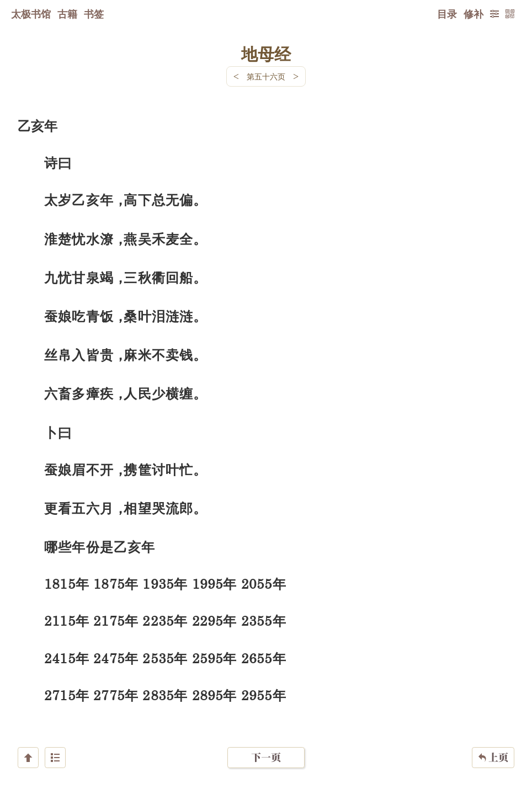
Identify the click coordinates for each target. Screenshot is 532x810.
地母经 (266, 54)
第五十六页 (266, 76)
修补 (474, 14)
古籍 (67, 14)
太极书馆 (31, 14)
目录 (447, 14)
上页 (493, 744)
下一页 (266, 744)
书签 (94, 14)
